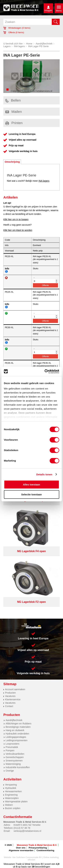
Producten (10, 693)
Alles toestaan (32, 485)
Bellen (13, 100)
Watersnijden (12, 798)
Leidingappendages (16, 737)
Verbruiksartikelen (15, 754)
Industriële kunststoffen (18, 767)
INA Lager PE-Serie (38, 46)
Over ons (21, 848)
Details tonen (44, 474)
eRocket (31, 860)
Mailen (14, 112)
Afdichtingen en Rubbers (18, 724)
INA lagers (19, 46)
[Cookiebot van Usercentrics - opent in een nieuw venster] (45, 371)
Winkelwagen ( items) (17, 28)
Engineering (11, 795)
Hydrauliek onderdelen (17, 734)
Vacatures (10, 696)
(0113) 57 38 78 (22, 828)
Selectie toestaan (32, 494)
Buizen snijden (13, 808)
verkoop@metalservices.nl (27, 831)
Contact (9, 706)
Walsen (9, 805)
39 (33, 867)
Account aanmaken (15, 689)
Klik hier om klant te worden (18, 230)
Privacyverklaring (38, 848)
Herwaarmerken (13, 791)
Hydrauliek (11, 788)
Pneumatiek (12, 747)
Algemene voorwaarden (21, 850)
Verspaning (11, 785)
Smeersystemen (14, 761)
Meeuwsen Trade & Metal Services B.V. (37, 845)
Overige (10, 771)
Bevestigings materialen (18, 727)
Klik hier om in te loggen (16, 219)
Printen (14, 123)
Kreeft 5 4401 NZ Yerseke (27, 825)
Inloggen (48, 10)
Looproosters (12, 744)
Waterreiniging (13, 764)
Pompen (10, 750)
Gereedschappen (15, 757)
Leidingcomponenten (16, 740)
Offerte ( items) (14, 32)
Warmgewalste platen (16, 801)
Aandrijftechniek (44, 44)
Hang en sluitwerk (15, 730)
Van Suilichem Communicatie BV (27, 857)
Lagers (7, 46)
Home (29, 44)
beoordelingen (42, 867)
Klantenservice (13, 699)
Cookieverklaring (46, 850)
